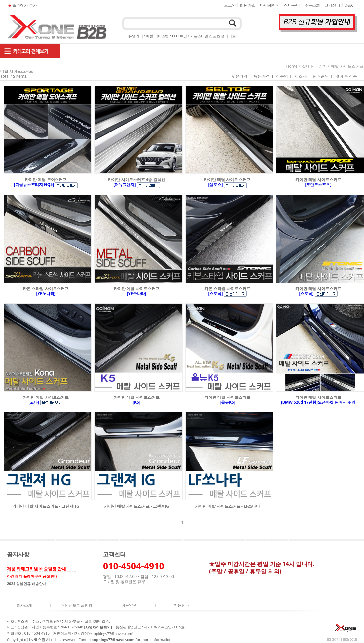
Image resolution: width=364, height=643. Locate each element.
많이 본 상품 (346, 76)
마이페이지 (270, 5)
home (292, 66)
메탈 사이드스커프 (347, 66)
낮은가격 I (241, 76)
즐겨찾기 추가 (22, 5)
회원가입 (248, 5)
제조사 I (302, 76)
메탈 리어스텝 (157, 36)
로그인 (230, 5)
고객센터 (332, 5)
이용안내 (182, 605)
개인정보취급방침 (77, 605)
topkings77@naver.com (112, 634)
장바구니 (292, 5)
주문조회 (312, 5)
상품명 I (284, 76)
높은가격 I (263, 76)
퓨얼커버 (136, 36)
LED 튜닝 (180, 36)
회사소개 (24, 605)
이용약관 (129, 605)
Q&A (349, 5)
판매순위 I (322, 76)
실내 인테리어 (314, 66)
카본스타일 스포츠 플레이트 (213, 36)
